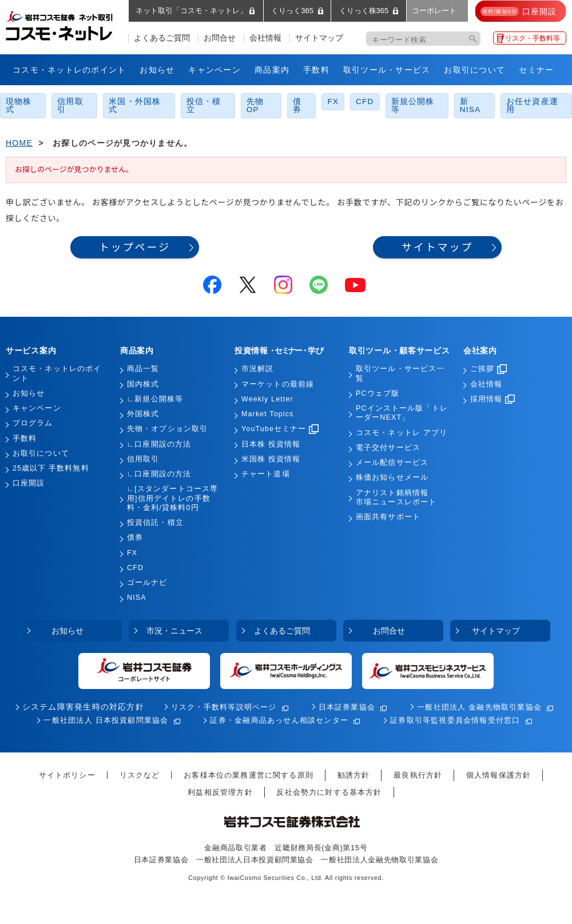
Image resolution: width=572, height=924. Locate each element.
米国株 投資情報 (271, 459)
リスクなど (140, 775)
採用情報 (492, 399)
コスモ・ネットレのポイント (69, 70)
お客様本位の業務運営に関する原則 (249, 775)
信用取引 (70, 105)
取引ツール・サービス (387, 70)
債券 (297, 105)
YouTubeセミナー (280, 429)
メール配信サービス (392, 463)
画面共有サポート (388, 517)
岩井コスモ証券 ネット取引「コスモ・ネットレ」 (73, 25)
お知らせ (157, 70)
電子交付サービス (388, 448)
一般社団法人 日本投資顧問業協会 (106, 720)
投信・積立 (204, 105)
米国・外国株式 (135, 105)
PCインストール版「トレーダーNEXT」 (402, 413)
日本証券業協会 (347, 707)
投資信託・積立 (155, 523)
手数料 (316, 70)
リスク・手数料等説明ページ (224, 707)
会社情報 (265, 38)
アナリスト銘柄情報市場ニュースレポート (396, 497)
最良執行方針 (418, 775)
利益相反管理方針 (220, 792)
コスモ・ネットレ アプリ (402, 433)
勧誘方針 (354, 775)
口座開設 (29, 483)
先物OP (255, 105)
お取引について (474, 70)
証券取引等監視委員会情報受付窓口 (455, 720)
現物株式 (19, 105)
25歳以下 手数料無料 (51, 468)
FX (333, 101)
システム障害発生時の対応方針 (83, 707)
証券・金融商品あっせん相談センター (279, 720)
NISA (137, 598)
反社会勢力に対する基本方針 (329, 792)
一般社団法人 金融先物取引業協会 (479, 707)
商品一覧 (143, 369)
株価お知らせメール (392, 477)
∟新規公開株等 (155, 399)
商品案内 (272, 70)
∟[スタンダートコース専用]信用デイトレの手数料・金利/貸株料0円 (172, 498)
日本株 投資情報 (271, 444)
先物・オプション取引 (167, 429)
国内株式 (143, 384)
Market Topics (267, 414)
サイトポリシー (67, 775)
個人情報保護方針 (498, 775)
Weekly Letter (267, 399)
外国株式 (143, 414)
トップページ (135, 247)
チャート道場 (266, 474)
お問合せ (220, 38)
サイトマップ (319, 38)
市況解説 (257, 369)
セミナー (536, 70)
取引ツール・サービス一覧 (400, 373)
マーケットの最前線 (278, 384)
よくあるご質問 (162, 38)
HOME (19, 143)
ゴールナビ (147, 583)
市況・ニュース (174, 631)
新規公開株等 (413, 105)
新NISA (470, 105)
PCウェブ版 (378, 393)
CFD (365, 101)
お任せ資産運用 (532, 105)
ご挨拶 (488, 369)
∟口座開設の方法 (159, 444)
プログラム (33, 423)
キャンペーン (214, 70)
